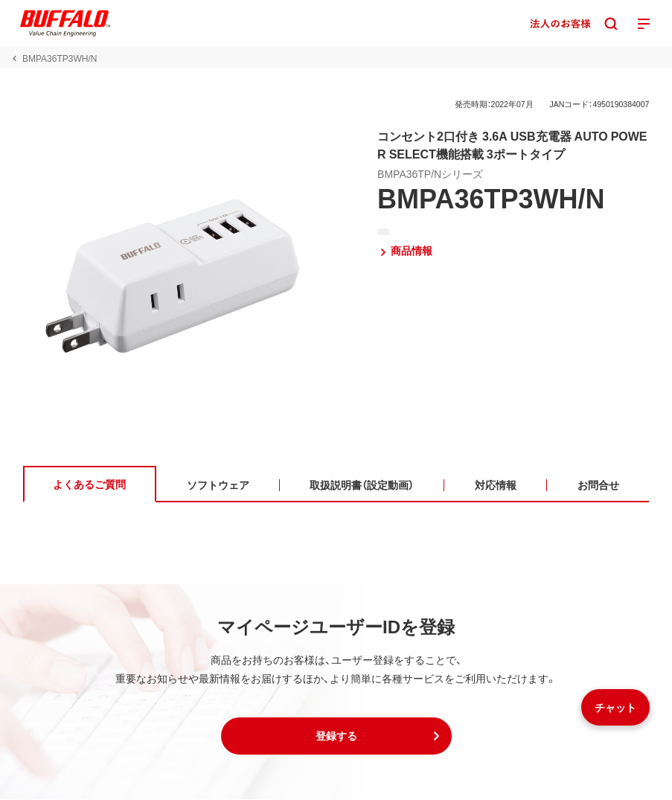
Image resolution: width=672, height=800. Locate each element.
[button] (336, 737)
